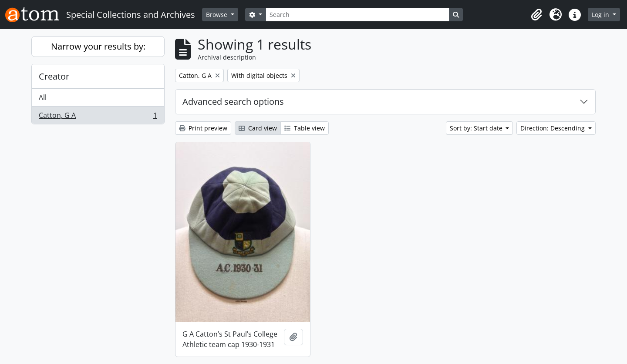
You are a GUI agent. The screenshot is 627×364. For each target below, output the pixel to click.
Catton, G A (98, 117)
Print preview (203, 128)
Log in (601, 15)
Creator (54, 76)
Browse (217, 15)
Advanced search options (233, 102)
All (43, 97)
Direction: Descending (553, 128)
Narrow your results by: (98, 46)
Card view (258, 128)
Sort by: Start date (477, 128)
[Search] (357, 15)
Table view (305, 128)
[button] (536, 15)
